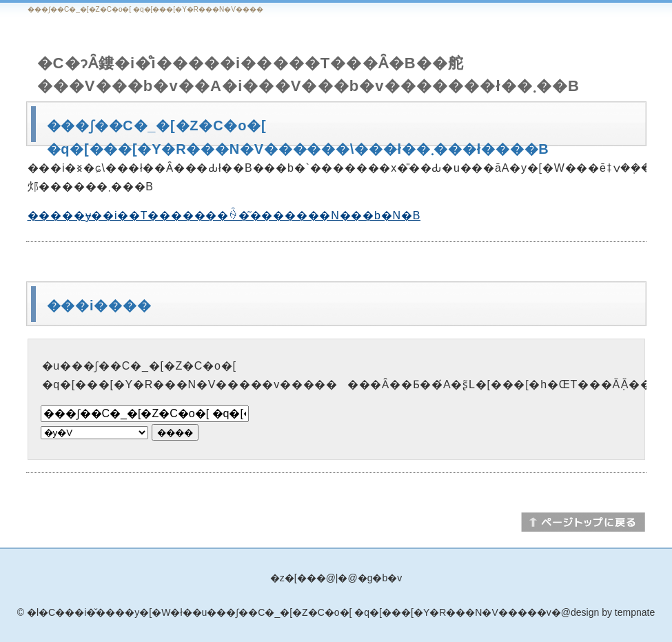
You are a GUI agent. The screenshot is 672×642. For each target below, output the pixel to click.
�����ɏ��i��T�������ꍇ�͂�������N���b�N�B (224, 215)
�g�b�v (380, 578)
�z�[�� (293, 578)
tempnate (635, 612)
